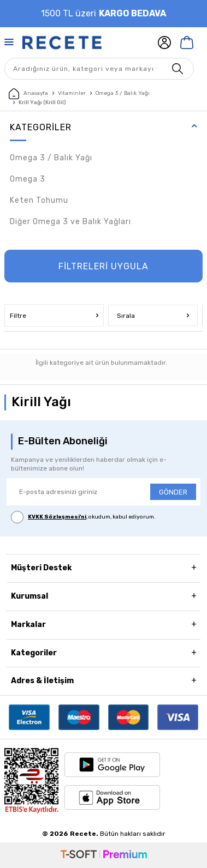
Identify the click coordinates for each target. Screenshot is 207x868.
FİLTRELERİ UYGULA (104, 266)
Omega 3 (28, 179)
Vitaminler (72, 93)
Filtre (54, 316)
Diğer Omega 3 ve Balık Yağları (70, 222)
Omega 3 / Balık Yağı (123, 93)
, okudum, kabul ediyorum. (83, 517)
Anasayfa (28, 94)
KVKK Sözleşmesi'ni (57, 517)
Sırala (153, 316)
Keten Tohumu (39, 200)
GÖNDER (173, 492)
